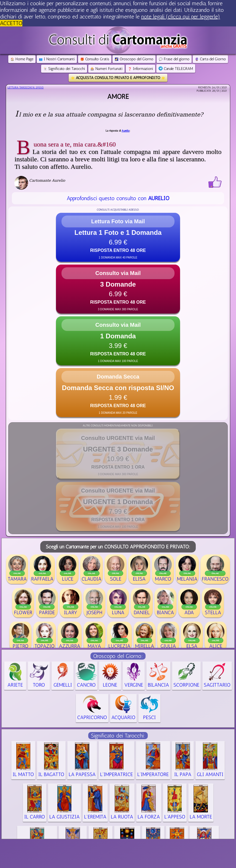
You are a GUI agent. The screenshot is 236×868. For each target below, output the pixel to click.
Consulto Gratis (95, 59)
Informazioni (140, 69)
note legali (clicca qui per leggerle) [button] (181, 17)
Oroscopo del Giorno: (118, 656)
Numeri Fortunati (106, 69)
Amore (118, 96)
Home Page (22, 59)
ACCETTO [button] (11, 23)
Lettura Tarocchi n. (26, 88)
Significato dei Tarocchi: (118, 736)
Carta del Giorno (210, 59)
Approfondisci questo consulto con (118, 198)
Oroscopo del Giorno (134, 59)
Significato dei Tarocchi (64, 69)
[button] (118, 237)
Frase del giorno (174, 59)
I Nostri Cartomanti (57, 59)
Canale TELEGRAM (176, 69)
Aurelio (126, 131)
